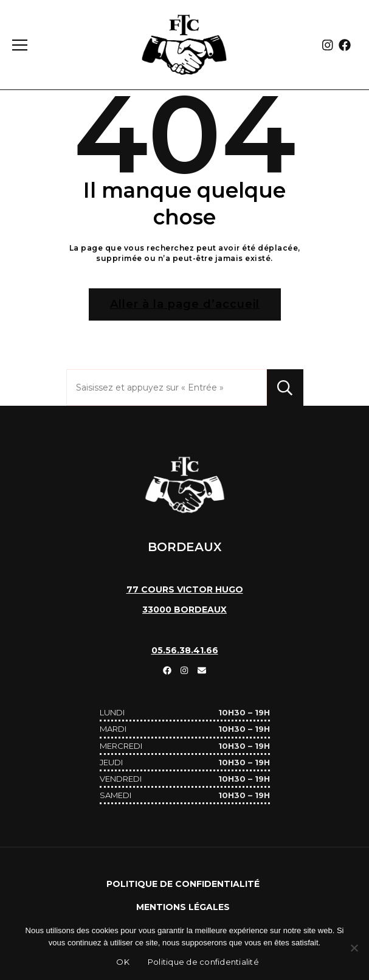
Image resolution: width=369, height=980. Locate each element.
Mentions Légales (183, 907)
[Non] (354, 948)
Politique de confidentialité (183, 884)
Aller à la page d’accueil (185, 304)
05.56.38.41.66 (185, 650)
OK (123, 962)
